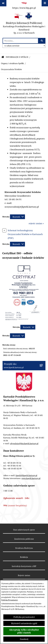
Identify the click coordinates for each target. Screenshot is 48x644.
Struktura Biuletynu (24, 548)
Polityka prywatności (24, 617)
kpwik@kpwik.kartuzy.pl (26, 475)
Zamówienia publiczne (24, 539)
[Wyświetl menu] (45, 3)
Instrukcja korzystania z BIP (24, 566)
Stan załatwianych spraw (24, 530)
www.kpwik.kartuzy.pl (31, 478)
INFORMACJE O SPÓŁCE (17, 57)
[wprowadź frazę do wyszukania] (20, 41)
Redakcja (24, 557)
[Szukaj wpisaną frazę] (42, 41)
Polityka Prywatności (9, 600)
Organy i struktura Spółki (12, 63)
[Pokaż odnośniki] (3, 3)
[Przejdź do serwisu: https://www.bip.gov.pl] (24, 5)
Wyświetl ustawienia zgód (24, 623)
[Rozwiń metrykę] (17, 217)
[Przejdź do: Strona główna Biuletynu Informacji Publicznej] (3, 57)
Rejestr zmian (24, 575)
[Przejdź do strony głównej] (24, 24)
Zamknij (24, 639)
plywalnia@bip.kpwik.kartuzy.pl (24, 444)
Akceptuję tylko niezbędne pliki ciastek (24, 631)
